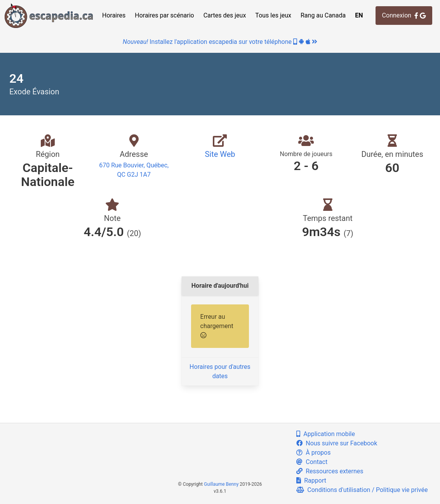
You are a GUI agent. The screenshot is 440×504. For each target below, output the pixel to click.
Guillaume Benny (221, 484)
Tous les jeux (273, 15)
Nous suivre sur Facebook (337, 443)
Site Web (220, 154)
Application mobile (326, 434)
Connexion (404, 15)
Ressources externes (330, 471)
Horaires (114, 15)
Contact (312, 462)
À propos (313, 453)
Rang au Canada (323, 15)
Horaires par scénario (164, 15)
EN (359, 15)
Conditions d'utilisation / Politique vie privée (362, 490)
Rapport (311, 481)
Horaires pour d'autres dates (220, 371)
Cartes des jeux (225, 15)
